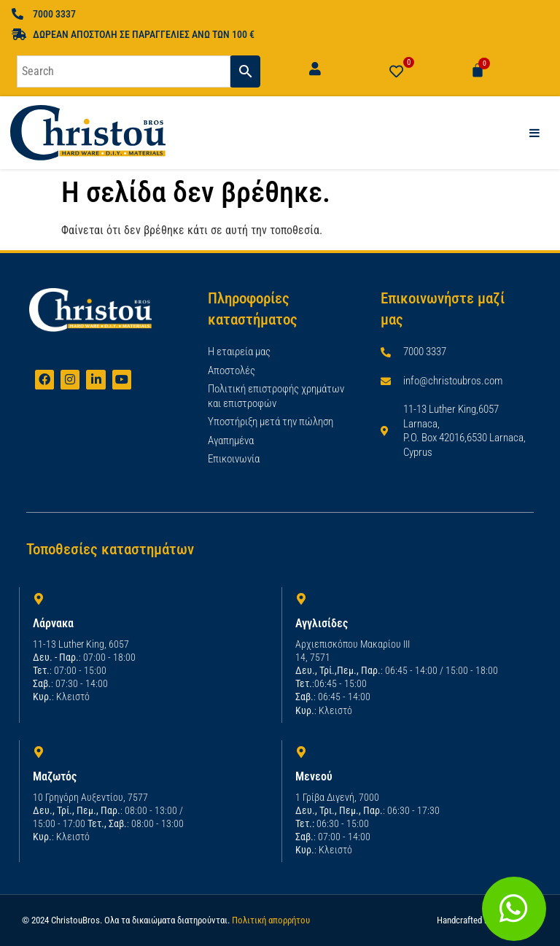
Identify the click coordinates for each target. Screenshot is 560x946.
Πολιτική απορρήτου (271, 920)
